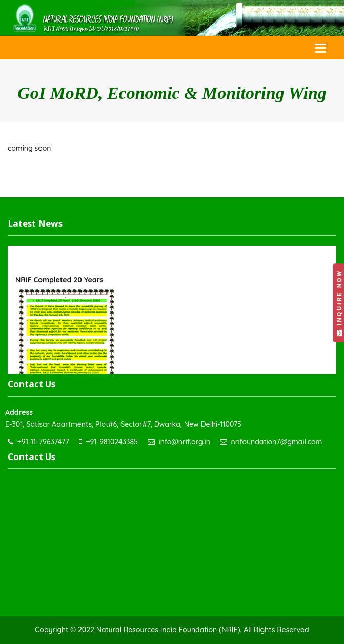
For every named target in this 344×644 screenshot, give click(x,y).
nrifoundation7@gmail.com (277, 442)
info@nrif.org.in (185, 442)
